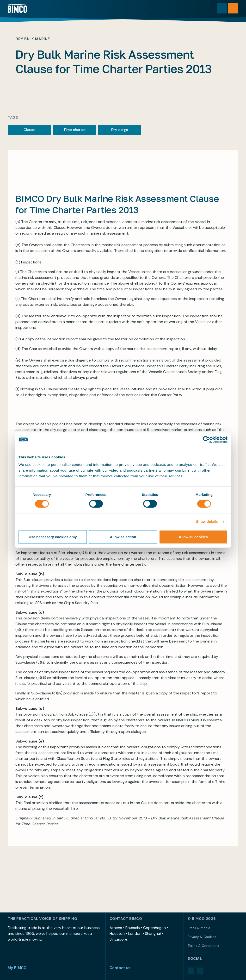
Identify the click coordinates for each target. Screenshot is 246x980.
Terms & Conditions (203, 946)
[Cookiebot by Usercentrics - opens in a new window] (206, 439)
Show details (207, 521)
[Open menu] (233, 8)
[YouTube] (200, 971)
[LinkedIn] (191, 971)
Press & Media (199, 928)
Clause (29, 130)
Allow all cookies (193, 537)
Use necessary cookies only (53, 537)
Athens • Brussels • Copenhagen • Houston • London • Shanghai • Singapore (139, 933)
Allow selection (123, 537)
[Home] (17, 8)
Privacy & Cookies (202, 937)
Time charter (75, 130)
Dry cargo (120, 130)
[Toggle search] (222, 8)
